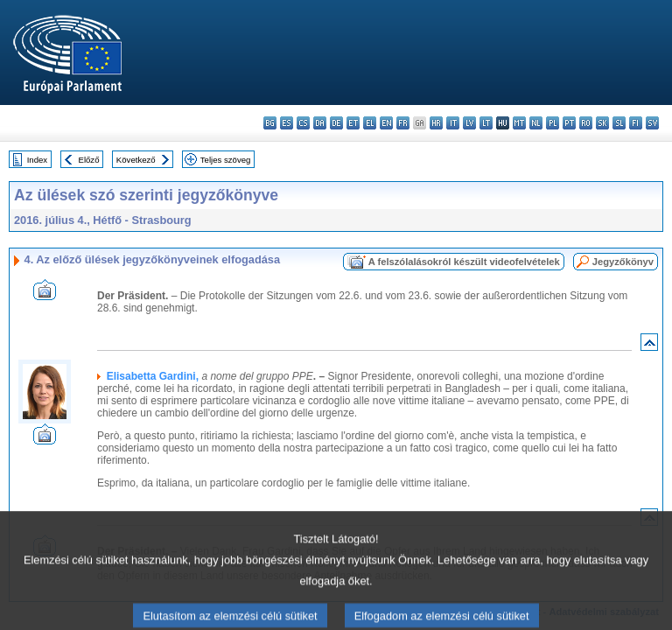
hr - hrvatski (436, 123)
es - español (287, 123)
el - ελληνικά (370, 123)
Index (37, 160)
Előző (89, 160)
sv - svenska (652, 123)
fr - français (403, 123)
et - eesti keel (353, 123)
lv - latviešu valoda (469, 123)
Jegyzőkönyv (623, 262)
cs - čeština (303, 123)
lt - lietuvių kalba (486, 123)
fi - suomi (636, 123)
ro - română (586, 123)
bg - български (270, 123)
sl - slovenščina (619, 123)
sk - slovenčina (602, 123)
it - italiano (453, 123)
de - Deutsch (336, 123)
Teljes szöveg (226, 160)
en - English (386, 123)
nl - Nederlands (536, 123)
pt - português (569, 123)
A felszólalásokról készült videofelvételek (464, 262)
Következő (136, 160)
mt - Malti (519, 123)
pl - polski (553, 123)
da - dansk (320, 123)
